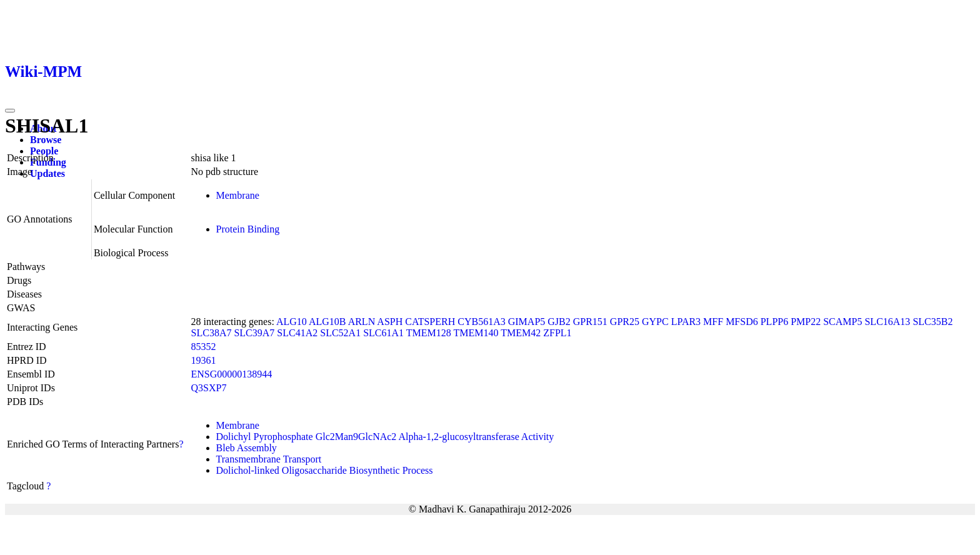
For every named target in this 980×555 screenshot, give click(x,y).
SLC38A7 (212, 333)
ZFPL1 (557, 333)
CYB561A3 (481, 322)
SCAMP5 (842, 322)
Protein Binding (248, 229)
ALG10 (292, 322)
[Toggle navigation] (10, 111)
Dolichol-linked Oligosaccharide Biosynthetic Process (325, 470)
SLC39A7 (254, 333)
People (44, 151)
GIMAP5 (527, 322)
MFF (713, 322)
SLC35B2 (932, 322)
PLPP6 (774, 322)
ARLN (362, 322)
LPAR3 (686, 322)
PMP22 (806, 322)
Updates (47, 173)
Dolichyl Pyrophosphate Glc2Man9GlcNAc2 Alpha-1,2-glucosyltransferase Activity (385, 437)
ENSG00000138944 (232, 374)
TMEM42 (521, 333)
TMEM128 (429, 333)
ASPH (390, 322)
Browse (46, 140)
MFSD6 (742, 322)
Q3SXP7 (209, 388)
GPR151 (590, 322)
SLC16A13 (887, 322)
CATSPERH (430, 322)
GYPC (655, 322)
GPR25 (625, 322)
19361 (204, 360)
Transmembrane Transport (269, 459)
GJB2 (559, 322)
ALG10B (327, 322)
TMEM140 (476, 333)
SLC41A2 (297, 333)
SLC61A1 (383, 333)
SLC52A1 (340, 333)
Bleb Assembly (247, 448)
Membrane (238, 195)
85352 (204, 347)
